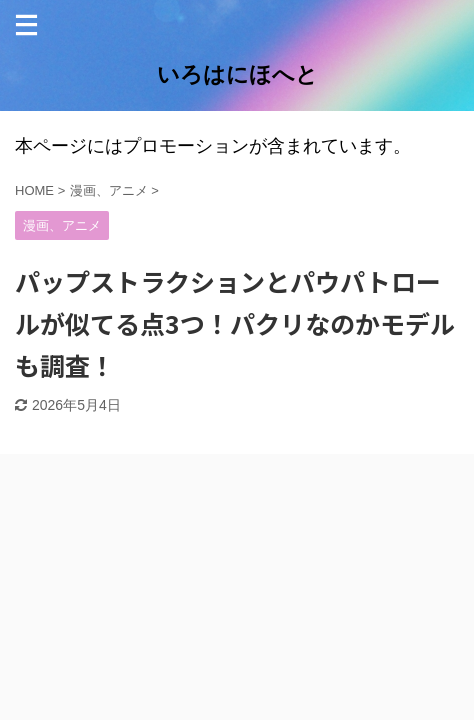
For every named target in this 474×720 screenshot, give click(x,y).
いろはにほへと (237, 74)
